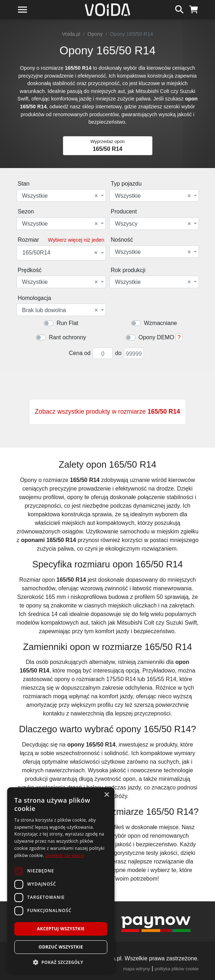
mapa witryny (136, 969)
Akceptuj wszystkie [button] (61, 929)
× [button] (106, 795)
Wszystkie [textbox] (60, 196)
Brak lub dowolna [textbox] (60, 310)
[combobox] (61, 195)
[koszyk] (194, 9)
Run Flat (67, 323)
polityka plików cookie (177, 969)
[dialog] (61, 880)
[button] (61, 962)
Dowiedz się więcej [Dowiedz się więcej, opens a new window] (65, 855)
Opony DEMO (156, 337)
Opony (95, 34)
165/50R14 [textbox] (60, 253)
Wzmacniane (160, 323)
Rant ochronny (67, 337)
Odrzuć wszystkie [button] (61, 947)
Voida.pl (71, 34)
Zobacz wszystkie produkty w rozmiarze (108, 412)
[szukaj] (179, 9)
